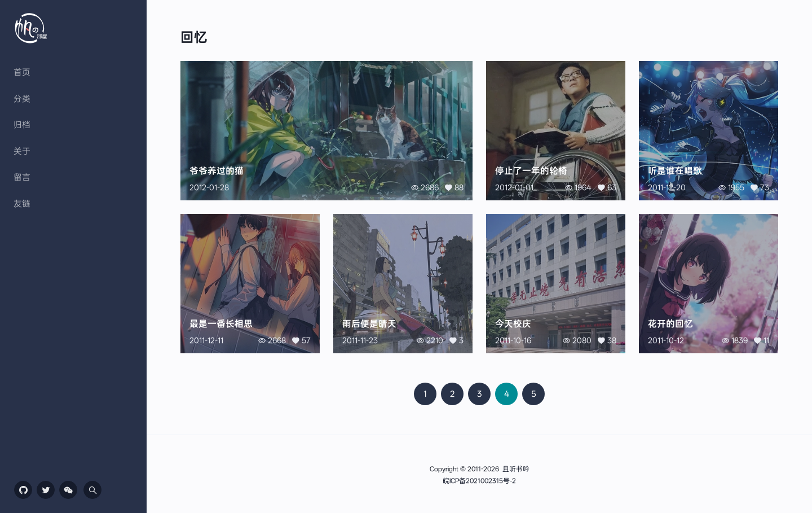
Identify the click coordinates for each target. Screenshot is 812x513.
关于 (22, 151)
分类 (22, 99)
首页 (22, 72)
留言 (22, 177)
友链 (22, 204)
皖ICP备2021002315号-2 (479, 481)
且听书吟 (516, 469)
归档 (22, 125)
